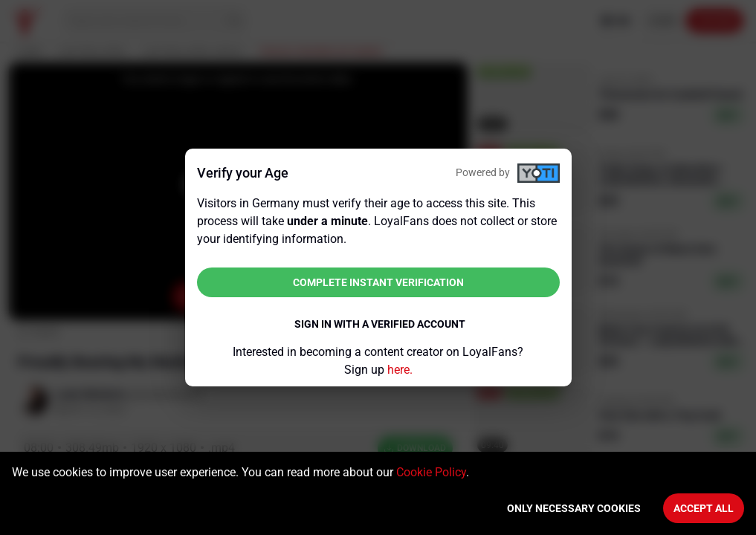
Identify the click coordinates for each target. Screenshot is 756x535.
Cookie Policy (431, 472)
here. (400, 370)
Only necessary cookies (574, 508)
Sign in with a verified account (380, 324)
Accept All (704, 508)
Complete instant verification (378, 282)
